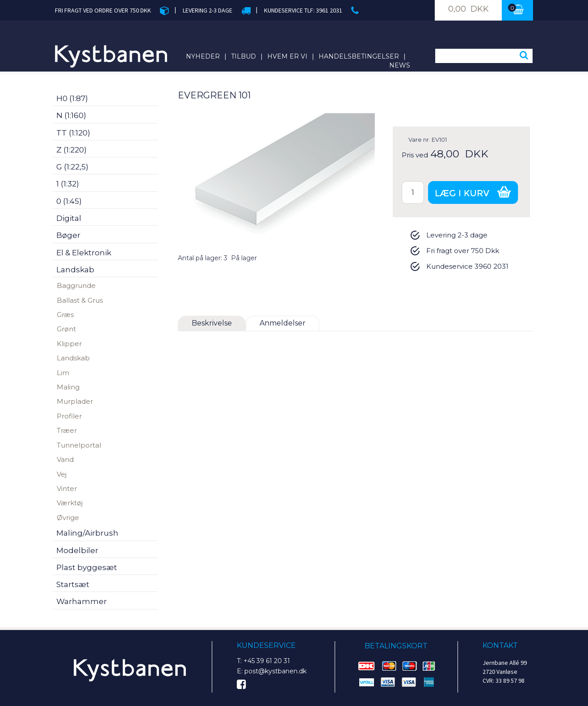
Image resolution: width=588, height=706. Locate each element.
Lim (63, 373)
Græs (65, 315)
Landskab (73, 358)
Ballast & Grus (80, 300)
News (400, 65)
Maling (68, 387)
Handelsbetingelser (359, 56)
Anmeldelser (283, 323)
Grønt (66, 329)
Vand (65, 459)
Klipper (69, 344)
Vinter (67, 488)
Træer (67, 430)
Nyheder (203, 56)
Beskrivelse (212, 323)
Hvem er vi (287, 56)
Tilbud (244, 56)
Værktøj (70, 503)
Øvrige (68, 518)
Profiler (69, 416)
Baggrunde (76, 285)
